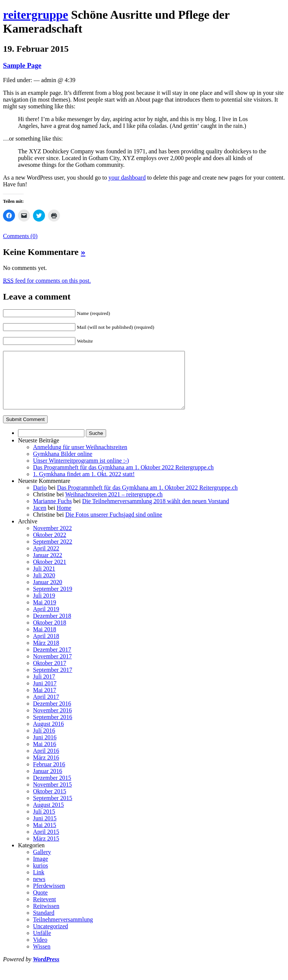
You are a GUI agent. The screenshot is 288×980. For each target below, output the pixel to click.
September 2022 (52, 553)
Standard (44, 924)
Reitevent (44, 910)
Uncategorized (50, 937)
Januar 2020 (48, 593)
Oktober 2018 (49, 634)
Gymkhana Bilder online (63, 465)
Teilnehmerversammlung (63, 931)
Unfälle (42, 944)
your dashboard (127, 178)
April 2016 (46, 762)
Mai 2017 (45, 701)
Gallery (42, 863)
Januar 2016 (48, 782)
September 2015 (52, 809)
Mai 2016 (45, 755)
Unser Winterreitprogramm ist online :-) (81, 472)
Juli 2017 (44, 688)
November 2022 (52, 539)
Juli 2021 (44, 580)
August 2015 (48, 816)
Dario (40, 499)
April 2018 (46, 647)
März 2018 (46, 654)
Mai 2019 (45, 614)
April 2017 (46, 708)
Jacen (40, 519)
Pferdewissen (49, 897)
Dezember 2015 (52, 789)
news (39, 890)
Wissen (42, 958)
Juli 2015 (44, 823)
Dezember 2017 (52, 661)
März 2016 (46, 769)
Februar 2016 (49, 775)
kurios (40, 877)
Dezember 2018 (52, 627)
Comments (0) (20, 236)
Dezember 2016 (52, 715)
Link (39, 883)
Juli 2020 (44, 587)
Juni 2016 (45, 748)
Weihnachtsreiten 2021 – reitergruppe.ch (114, 506)
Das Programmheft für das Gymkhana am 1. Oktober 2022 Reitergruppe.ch (123, 479)
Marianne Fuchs (52, 512)
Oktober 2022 (49, 546)
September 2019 (52, 600)
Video (40, 951)
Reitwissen (46, 917)
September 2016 (52, 728)
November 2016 (52, 722)
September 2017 (52, 681)
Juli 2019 (44, 607)
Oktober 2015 (49, 802)
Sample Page (22, 65)
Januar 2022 (48, 566)
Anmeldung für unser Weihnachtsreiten (80, 458)
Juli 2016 (44, 742)
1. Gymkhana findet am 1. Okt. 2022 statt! (84, 485)
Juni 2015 (45, 829)
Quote (40, 904)
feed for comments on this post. (47, 281)
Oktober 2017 (49, 674)
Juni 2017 (45, 695)
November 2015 (52, 796)
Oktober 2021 (49, 573)
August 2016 (48, 735)
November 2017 (52, 668)
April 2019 (46, 620)
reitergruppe (36, 15)
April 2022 (46, 560)
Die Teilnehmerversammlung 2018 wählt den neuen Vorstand (156, 512)
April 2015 (46, 843)
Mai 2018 (45, 641)
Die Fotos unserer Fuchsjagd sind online (114, 526)
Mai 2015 (45, 836)
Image (40, 870)
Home (64, 519)
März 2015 (46, 850)
